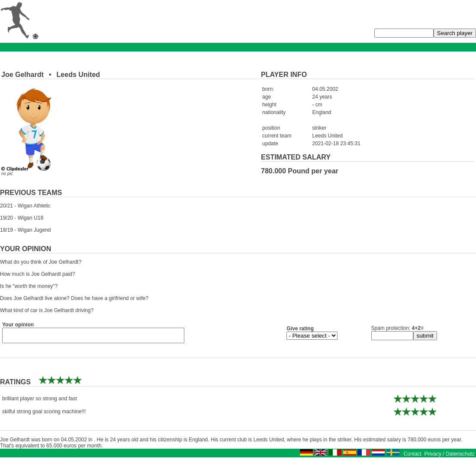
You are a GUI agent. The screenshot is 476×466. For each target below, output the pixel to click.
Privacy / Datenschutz (450, 456)
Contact (413, 456)
